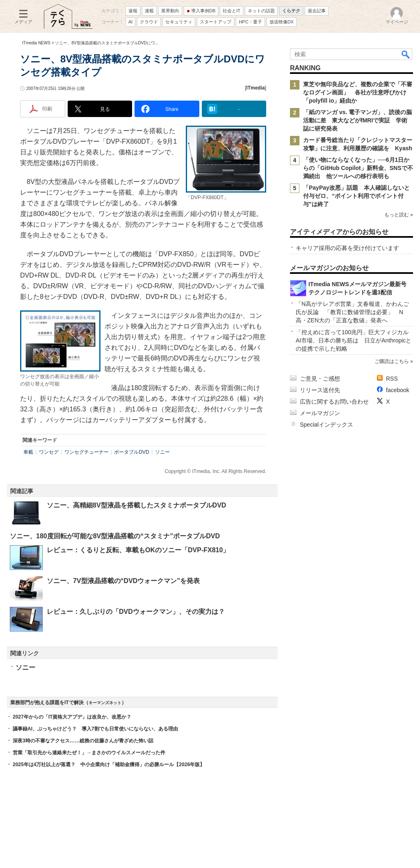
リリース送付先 (320, 390)
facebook (398, 390)
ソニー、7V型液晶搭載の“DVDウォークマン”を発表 (123, 581)
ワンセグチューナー (87, 452)
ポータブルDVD (131, 452)
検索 (406, 54)
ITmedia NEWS (36, 43)
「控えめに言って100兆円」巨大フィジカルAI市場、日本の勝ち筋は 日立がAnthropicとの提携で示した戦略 (354, 340)
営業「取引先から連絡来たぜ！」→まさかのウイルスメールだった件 (89, 753)
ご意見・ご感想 (320, 379)
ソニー (162, 452)
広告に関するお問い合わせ (334, 402)
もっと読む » (399, 215)
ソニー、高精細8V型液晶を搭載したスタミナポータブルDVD (136, 505)
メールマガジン (320, 413)
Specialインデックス (326, 425)
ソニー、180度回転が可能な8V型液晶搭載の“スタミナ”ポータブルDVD (115, 536)
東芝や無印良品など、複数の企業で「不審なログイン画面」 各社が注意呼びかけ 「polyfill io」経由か (358, 92)
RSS (392, 379)
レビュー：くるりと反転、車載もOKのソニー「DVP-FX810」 (138, 550)
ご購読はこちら (392, 361)
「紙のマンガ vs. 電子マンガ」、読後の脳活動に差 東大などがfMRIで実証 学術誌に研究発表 (357, 120)
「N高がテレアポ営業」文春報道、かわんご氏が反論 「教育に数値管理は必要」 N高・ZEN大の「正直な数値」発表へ (352, 312)
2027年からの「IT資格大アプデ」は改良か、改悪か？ (72, 717)
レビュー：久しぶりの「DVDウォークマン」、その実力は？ (136, 612)
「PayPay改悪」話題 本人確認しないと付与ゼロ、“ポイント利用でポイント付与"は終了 (356, 196)
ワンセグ (49, 452)
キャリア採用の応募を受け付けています (347, 248)
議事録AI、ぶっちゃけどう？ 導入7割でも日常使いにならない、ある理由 (95, 729)
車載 (28, 452)
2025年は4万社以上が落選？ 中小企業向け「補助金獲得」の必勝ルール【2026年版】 (109, 765)
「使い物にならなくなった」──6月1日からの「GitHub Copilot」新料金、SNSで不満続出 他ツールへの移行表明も (358, 168)
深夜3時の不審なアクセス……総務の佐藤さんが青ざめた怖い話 (83, 741)
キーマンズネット (105, 703)
